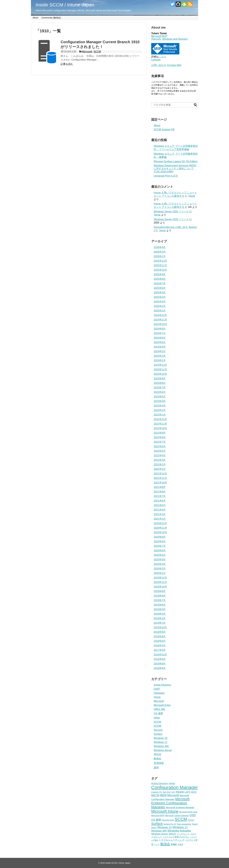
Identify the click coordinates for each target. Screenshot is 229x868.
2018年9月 (160, 632)
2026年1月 (160, 256)
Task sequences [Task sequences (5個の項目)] (184, 824)
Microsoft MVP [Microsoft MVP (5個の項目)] (158, 815)
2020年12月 (160, 523)
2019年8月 (160, 596)
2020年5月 (160, 555)
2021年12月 (160, 474)
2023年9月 (160, 379)
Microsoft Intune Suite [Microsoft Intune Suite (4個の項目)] (188, 812)
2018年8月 (160, 636)
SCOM (157, 726)
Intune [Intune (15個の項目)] (180, 792)
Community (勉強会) (51, 18)
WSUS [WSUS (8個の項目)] (172, 834)
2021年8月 (160, 492)
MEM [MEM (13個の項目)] (163, 795)
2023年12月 (160, 365)
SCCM (97, 52)
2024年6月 (160, 338)
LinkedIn (156, 60)
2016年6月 (160, 668)
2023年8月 (160, 383)
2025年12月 (160, 261)
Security (158, 730)
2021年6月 (160, 501)
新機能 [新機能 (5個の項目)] (174, 844)
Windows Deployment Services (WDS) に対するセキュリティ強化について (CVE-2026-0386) (175, 169)
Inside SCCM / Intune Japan (65, 5)
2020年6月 (160, 550)
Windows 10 (161, 738)
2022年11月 (160, 424)
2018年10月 (160, 627)
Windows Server (163, 750)
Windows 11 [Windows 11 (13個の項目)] (180, 827)
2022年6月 (160, 446)
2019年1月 (160, 623)
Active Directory (162, 685)
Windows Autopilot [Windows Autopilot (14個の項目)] (179, 831)
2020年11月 (160, 528)
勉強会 (157, 759)
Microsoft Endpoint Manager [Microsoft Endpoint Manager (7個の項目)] (180, 807)
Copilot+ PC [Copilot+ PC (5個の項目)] (157, 792)
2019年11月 (160, 582)
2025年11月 (160, 265)
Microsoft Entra (162, 705)
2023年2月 (160, 410)
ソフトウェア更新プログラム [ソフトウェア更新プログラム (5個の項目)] (176, 837)
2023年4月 (160, 401)
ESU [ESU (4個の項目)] (169, 792)
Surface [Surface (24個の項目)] (157, 824)
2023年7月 (160, 388)
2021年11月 (160, 478)
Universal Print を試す (166, 176)
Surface (158, 734)
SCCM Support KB (164, 129)
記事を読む (67, 64)
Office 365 (159, 709)
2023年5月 (160, 397)
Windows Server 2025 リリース (171, 212)
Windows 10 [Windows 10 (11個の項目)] (164, 827)
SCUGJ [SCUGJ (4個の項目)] (191, 820)
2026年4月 (160, 247)
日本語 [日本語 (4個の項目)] (180, 844)
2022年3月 (160, 460)
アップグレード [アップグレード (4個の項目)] (183, 834)
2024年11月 (160, 320)
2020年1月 (160, 573)
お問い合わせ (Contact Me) (166, 65)
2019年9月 (160, 591)
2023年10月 (160, 374)
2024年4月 (160, 347)
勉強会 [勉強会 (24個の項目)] (165, 844)
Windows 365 (161, 746)
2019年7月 (160, 600)
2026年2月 (160, 252)
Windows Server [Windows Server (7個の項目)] (160, 834)
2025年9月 (160, 274)
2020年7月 (160, 546)
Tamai (192, 196)
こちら (162, 57)
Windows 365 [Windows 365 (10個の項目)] (159, 831)
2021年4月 (160, 510)
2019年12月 (160, 578)
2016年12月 (160, 655)
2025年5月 (160, 293)
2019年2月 (160, 618)
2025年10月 (160, 270)
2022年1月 (160, 469)
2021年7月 (160, 496)
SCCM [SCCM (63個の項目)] (181, 819)
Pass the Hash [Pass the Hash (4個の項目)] (168, 820)
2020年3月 (160, 564)
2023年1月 (160, 415)
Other (157, 718)
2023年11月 (160, 369)
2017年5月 (160, 650)
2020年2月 (160, 569)
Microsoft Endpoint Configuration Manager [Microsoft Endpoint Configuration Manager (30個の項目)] (170, 803)
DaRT (157, 689)
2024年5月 (160, 342)
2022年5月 (160, 451)
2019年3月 (160, 614)
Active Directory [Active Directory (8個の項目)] (160, 783)
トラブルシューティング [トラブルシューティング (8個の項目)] (172, 840)
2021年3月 (160, 514)
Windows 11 (161, 742)
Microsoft (87, 52)
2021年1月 (160, 519)
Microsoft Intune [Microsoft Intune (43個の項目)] (165, 811)
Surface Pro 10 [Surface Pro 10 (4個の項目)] (170, 824)
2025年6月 (160, 288)
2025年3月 (160, 302)
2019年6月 (160, 605)
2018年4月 (160, 646)
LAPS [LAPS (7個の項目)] (187, 792)
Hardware (159, 693)
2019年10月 (160, 587)
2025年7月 (160, 283)
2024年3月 (160, 351)
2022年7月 (160, 442)
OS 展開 (158, 713)
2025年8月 (160, 279)
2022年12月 (160, 419)
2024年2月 (160, 356)
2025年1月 (160, 311)
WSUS (157, 754)
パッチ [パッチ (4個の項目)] (157, 844)
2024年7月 (160, 333)
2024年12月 (160, 315)
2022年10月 (160, 428)
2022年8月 (160, 437)
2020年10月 (160, 532)
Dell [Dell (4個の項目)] (164, 792)
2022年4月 (160, 455)
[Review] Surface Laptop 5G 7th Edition (176, 161)
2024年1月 (160, 360)
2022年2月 (160, 465)
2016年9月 (160, 659)
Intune (157, 697)
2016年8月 (160, 664)
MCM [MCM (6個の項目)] (194, 792)
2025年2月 (160, 306)
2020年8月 (160, 541)
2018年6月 (160, 641)
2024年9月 (160, 329)
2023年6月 (160, 392)
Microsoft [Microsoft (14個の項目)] (173, 795)
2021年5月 (160, 505)
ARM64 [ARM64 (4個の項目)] (172, 784)
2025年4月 (160, 297)
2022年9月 (160, 433)
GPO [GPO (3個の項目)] (173, 792)
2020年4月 (160, 560)
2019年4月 (160, 609)
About (36, 18)
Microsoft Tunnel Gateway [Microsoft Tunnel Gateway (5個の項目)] (177, 815)
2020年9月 (160, 537)
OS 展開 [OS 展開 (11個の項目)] (156, 820)
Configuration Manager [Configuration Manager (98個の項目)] (174, 787)
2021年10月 (160, 483)
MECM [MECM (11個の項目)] (155, 795)
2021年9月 (160, 487)
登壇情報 (159, 763)
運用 (156, 768)
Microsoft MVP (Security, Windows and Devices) (169, 38)
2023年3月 (160, 406)
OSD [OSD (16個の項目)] (193, 815)
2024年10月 (160, 324)
